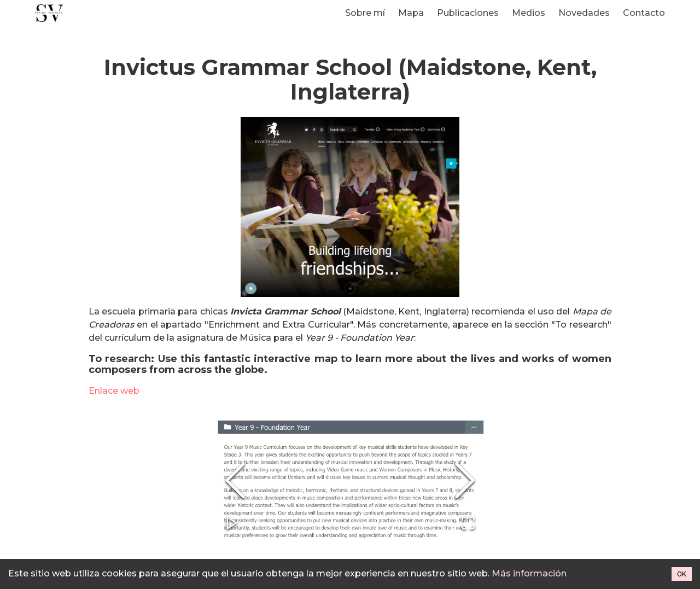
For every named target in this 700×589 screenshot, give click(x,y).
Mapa (411, 13)
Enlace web (114, 391)
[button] (350, 481)
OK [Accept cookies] (682, 574)
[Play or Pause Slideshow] (232, 524)
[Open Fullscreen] (468, 524)
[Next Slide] (465, 481)
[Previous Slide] (235, 481)
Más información (529, 573)
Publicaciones (468, 13)
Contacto (644, 13)
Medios (529, 13)
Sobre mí (365, 13)
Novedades (584, 13)
